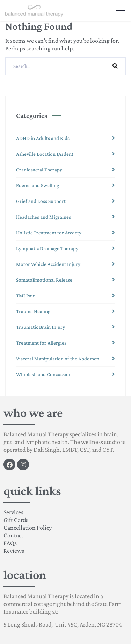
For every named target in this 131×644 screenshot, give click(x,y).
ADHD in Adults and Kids (43, 138)
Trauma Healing (33, 311)
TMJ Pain (26, 296)
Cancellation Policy (28, 528)
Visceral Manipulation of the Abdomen (58, 359)
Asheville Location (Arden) (45, 154)
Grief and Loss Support (41, 201)
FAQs (10, 543)
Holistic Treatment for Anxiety (49, 233)
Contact (13, 535)
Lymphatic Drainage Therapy (47, 248)
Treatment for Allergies (41, 343)
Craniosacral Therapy (39, 170)
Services (13, 512)
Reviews (14, 551)
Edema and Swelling (38, 185)
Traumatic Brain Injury (41, 327)
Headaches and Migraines (43, 217)
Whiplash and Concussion (44, 374)
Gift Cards (16, 520)
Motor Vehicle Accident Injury (48, 264)
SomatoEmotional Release (44, 280)
